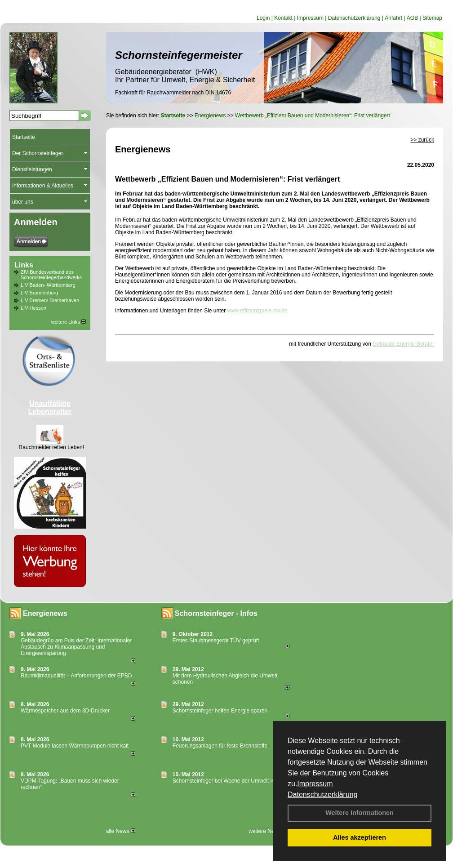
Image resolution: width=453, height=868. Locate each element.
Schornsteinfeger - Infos (216, 613)
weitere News (268, 831)
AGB (412, 18)
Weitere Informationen (360, 813)
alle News (120, 831)
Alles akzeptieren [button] (360, 837)
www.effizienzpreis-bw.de (258, 311)
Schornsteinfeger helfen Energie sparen (220, 711)
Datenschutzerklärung (323, 795)
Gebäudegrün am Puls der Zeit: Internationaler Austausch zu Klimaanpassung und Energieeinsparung (76, 647)
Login (263, 18)
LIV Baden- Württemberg (48, 285)
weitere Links (69, 322)
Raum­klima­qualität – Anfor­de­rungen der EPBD (76, 676)
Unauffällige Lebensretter (50, 407)
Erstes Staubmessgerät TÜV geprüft (216, 641)
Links (24, 265)
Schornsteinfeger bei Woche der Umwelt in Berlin (231, 781)
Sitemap (432, 18)
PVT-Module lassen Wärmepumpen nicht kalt (75, 746)
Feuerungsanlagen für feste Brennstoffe (220, 746)
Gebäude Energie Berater (403, 344)
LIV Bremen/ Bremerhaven (50, 300)
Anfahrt (393, 18)
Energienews (45, 613)
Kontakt (283, 18)
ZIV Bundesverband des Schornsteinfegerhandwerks (51, 275)
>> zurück (422, 140)
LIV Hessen (33, 308)
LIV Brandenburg (39, 293)
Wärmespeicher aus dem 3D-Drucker (65, 711)
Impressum (315, 784)
